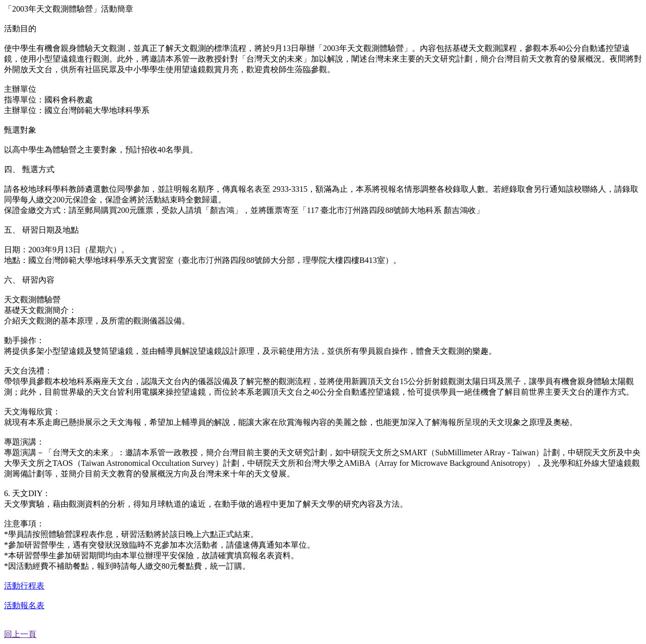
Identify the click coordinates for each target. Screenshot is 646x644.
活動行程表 (24, 586)
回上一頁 (20, 634)
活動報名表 (24, 605)
